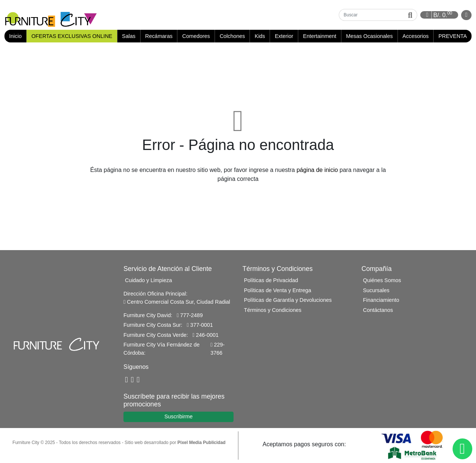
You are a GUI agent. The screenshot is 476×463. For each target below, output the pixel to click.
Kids (260, 36)
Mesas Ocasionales (370, 36)
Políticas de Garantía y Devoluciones (288, 300)
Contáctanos (378, 310)
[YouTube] (132, 380)
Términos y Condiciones (273, 310)
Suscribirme (178, 416)
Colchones (232, 36)
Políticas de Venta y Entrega (278, 290)
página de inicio (317, 170)
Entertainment (320, 36)
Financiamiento (381, 300)
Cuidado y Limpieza (148, 280)
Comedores (196, 36)
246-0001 (206, 335)
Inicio (18, 36)
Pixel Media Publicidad (201, 443)
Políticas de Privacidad (271, 280)
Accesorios (415, 36)
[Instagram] (138, 380)
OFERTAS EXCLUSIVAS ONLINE (72, 36)
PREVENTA (453, 36)
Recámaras (159, 36)
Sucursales (376, 290)
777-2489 (190, 315)
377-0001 (200, 325)
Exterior (284, 36)
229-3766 (218, 349)
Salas (129, 36)
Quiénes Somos (382, 280)
